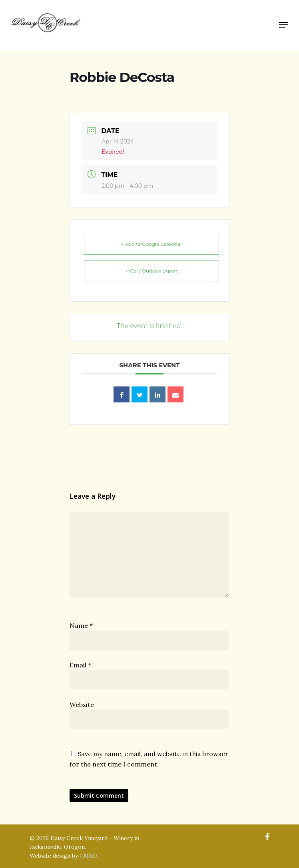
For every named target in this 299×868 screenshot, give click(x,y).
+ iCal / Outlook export (152, 271)
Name (81, 625)
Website (82, 705)
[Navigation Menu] (283, 25)
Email (80, 665)
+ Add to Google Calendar (151, 244)
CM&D (88, 856)
